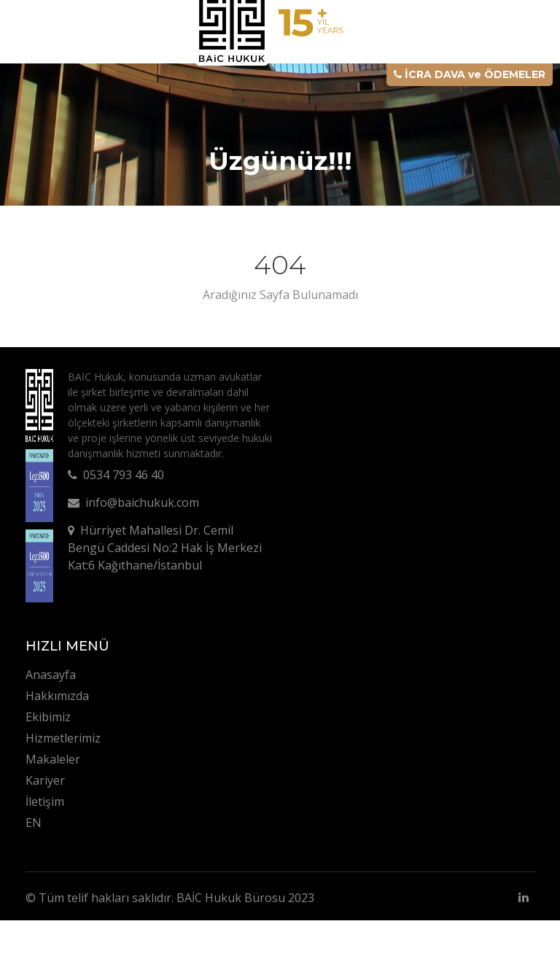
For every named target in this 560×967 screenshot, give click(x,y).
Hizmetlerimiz (63, 738)
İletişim (45, 801)
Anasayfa (51, 675)
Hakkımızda (57, 696)
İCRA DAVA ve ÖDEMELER (470, 74)
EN (34, 823)
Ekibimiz (48, 717)
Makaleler (53, 759)
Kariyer (45, 780)
